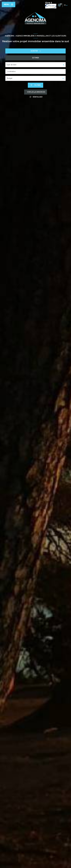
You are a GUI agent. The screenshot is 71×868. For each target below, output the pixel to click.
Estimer (35, 58)
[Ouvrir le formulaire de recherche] (35, 85)
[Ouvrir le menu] (9, 4)
